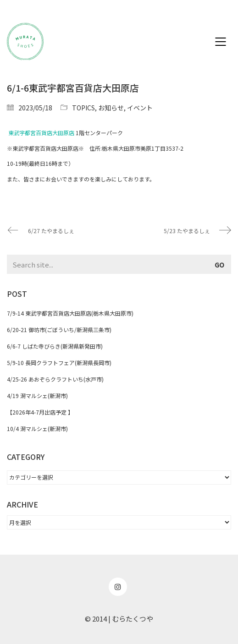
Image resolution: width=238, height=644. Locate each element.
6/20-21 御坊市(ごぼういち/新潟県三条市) (59, 330)
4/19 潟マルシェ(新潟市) (37, 396)
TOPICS (83, 108)
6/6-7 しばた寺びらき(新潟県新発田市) (55, 346)
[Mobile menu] (221, 42)
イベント (140, 108)
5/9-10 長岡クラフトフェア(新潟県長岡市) (59, 363)
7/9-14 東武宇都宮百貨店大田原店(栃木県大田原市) (70, 313)
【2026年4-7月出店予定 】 (40, 412)
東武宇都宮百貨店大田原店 (41, 133)
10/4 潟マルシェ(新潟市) (37, 428)
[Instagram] (118, 587)
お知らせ (111, 108)
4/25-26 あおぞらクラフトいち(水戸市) (55, 379)
